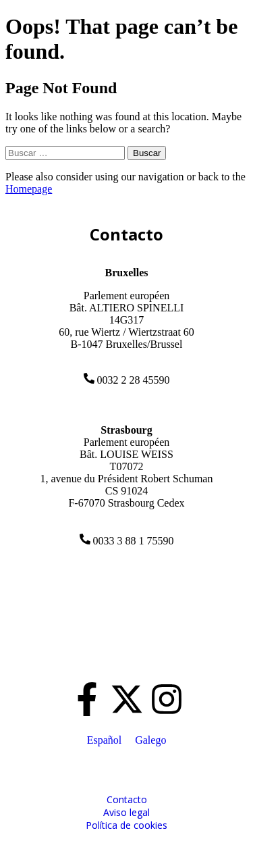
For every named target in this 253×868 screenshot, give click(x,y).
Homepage (29, 189)
